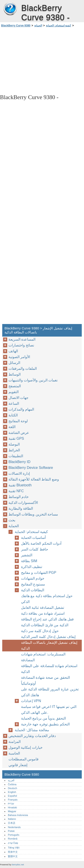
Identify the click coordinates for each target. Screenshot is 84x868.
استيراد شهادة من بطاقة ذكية (43, 613)
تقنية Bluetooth (20, 485)
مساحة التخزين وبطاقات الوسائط (33, 514)
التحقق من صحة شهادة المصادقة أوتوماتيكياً (45, 680)
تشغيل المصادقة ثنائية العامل (43, 608)
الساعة (14, 404)
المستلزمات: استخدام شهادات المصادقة (43, 657)
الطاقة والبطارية (21, 508)
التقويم (14, 392)
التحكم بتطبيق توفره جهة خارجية (45, 724)
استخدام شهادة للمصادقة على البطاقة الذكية (49, 669)
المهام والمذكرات (21, 409)
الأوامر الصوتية (19, 357)
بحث (12, 520)
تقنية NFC (16, 491)
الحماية (38, 26)
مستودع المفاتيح (33, 584)
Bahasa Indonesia (18, 815)
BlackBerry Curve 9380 (10, 9)
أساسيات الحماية (33, 538)
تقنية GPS (16, 438)
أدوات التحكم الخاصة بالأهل (41, 543)
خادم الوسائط (19, 497)
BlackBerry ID (19, 462)
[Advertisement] (42, 60)
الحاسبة (14, 753)
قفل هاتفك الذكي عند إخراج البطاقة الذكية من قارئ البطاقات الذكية (47, 622)
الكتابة (13, 415)
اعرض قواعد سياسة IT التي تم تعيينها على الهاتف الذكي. (49, 710)
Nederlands (14, 827)
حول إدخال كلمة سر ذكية (40, 631)
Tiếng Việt (14, 848)
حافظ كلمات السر (35, 549)
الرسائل (14, 363)
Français (13, 800)
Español (12, 796)
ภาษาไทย (13, 843)
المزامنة (15, 742)
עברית (11, 803)
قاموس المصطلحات (24, 759)
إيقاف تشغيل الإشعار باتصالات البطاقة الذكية (49, 645)
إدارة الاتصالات (19, 473)
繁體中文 (13, 856)
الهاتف (13, 351)
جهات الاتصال (18, 398)
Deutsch (12, 788)
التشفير (27, 555)
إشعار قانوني (18, 765)
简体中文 (13, 852)
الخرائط (14, 450)
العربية (11, 780)
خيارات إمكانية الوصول (26, 747)
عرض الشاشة (19, 433)
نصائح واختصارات (21, 345)
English (12, 792)
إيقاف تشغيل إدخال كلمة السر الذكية (48, 637)
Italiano (12, 819)
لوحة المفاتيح (18, 421)
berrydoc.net (18, 865)
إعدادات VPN (31, 701)
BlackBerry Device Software (31, 468)
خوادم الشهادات (33, 578)
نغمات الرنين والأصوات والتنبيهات (33, 380)
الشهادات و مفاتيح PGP (39, 573)
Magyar (12, 811)
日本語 (12, 823)
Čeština (12, 784)
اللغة (12, 427)
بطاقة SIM (29, 561)
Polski (11, 831)
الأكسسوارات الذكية (23, 503)
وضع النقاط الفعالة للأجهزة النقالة (34, 479)
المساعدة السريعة (22, 339)
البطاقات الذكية (33, 590)
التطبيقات (16, 456)
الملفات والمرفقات (23, 369)
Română (13, 839)
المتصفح (15, 386)
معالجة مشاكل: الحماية (32, 730)
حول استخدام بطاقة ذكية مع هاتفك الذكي (47, 599)
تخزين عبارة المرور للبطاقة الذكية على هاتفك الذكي (50, 692)
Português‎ (14, 835)
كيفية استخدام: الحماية (59, 26)
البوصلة (14, 444)
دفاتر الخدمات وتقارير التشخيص (32, 736)
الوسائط (15, 374)
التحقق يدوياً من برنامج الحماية (43, 718)
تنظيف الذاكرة (32, 567)
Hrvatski (12, 807)
